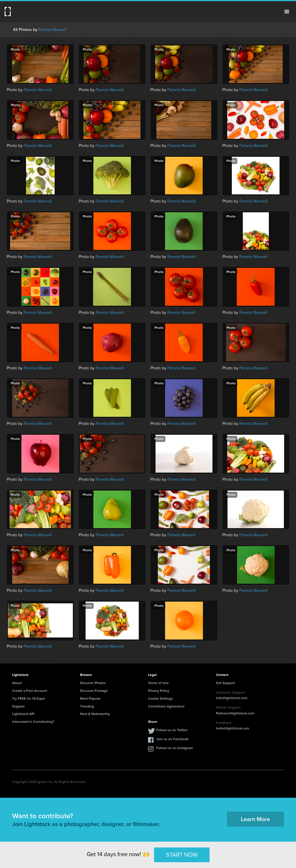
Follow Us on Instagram (174, 748)
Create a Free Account (30, 691)
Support (18, 706)
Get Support (225, 683)
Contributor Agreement (166, 706)
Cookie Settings (160, 699)
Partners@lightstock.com (235, 713)
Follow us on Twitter (172, 730)
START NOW (182, 855)
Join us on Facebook (172, 739)
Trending (87, 706)
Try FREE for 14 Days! (29, 699)
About (17, 683)
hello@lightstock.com (233, 728)
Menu (287, 12)
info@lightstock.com (232, 698)
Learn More (255, 819)
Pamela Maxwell (52, 30)
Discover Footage (94, 691)
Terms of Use (158, 683)
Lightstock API (23, 714)
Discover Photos (93, 683)
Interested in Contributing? (33, 722)
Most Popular (90, 699)
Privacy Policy (159, 691)
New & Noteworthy (95, 714)
